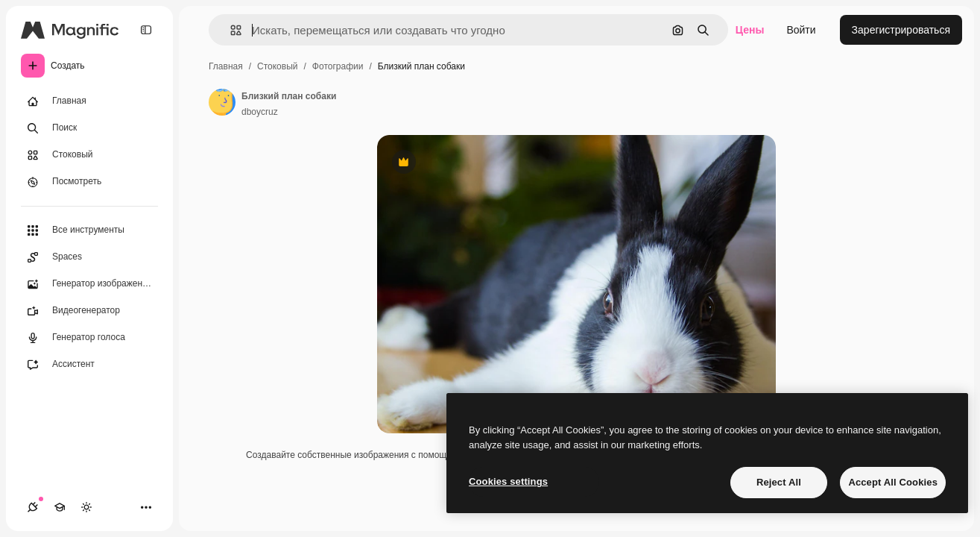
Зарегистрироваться (901, 30)
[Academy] (60, 507)
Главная (226, 66)
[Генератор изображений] (89, 284)
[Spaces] (89, 257)
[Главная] (89, 101)
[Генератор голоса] (89, 338)
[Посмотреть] (89, 182)
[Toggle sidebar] (146, 30)
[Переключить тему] (86, 507)
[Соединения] (33, 507)
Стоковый (277, 66)
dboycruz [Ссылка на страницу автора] (260, 112)
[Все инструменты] (89, 230)
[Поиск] (89, 128)
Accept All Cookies (893, 482)
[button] (230, 30)
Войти (801, 30)
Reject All (779, 482)
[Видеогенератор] (89, 311)
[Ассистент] (89, 365)
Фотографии (338, 66)
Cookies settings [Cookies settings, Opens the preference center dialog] (508, 481)
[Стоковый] (89, 155)
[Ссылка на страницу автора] (222, 102)
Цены (750, 30)
